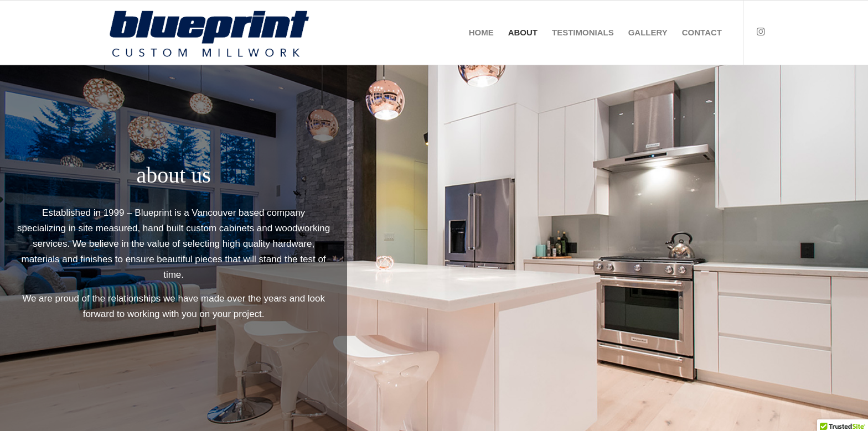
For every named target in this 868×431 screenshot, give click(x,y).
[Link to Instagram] (761, 32)
